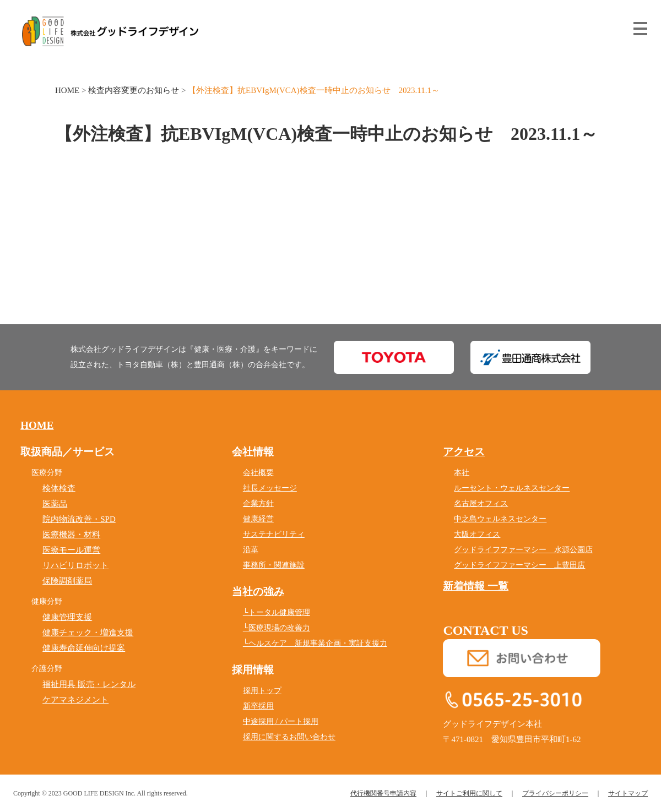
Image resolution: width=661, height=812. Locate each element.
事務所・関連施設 (274, 565)
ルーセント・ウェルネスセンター (512, 488)
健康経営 (258, 519)
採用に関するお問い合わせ (289, 737)
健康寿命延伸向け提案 (84, 648)
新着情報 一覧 (476, 586)
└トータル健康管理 (277, 612)
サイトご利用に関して (469, 793)
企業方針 (258, 503)
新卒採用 (258, 706)
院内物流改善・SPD (79, 519)
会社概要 (258, 473)
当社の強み (258, 592)
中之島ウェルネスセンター (500, 519)
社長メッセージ (270, 488)
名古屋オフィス (481, 503)
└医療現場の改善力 (277, 628)
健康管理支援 (67, 617)
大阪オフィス (477, 534)
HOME (67, 90)
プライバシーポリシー (555, 793)
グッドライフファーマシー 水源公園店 (523, 550)
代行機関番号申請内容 (383, 793)
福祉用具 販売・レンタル (89, 684)
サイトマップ (628, 793)
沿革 (251, 550)
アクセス (464, 452)
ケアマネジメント (75, 700)
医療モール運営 (71, 550)
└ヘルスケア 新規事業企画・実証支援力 (315, 643)
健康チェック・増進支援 (88, 633)
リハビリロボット (75, 565)
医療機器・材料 (71, 535)
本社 (462, 473)
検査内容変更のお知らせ (134, 90)
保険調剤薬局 (67, 581)
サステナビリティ (274, 534)
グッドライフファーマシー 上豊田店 (519, 565)
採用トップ (262, 691)
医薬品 (55, 504)
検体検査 (59, 488)
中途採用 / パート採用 (281, 721)
